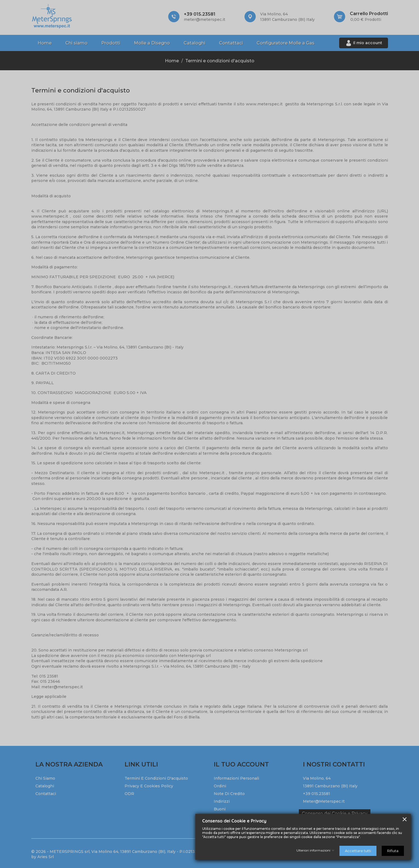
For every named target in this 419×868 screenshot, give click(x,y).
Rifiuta (393, 851)
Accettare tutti (358, 851)
